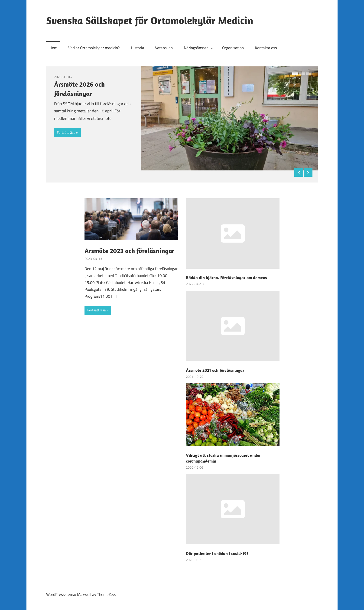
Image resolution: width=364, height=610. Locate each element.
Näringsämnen (198, 48)
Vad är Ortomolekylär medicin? (94, 48)
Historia (138, 48)
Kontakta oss (266, 48)
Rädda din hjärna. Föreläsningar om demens (226, 278)
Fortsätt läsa (66, 132)
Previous (299, 172)
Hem (53, 48)
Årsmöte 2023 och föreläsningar (129, 251)
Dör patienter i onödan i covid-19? (217, 553)
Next (308, 172)
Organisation (233, 48)
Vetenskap (164, 48)
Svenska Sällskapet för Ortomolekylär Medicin (150, 20)
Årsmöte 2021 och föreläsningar (215, 370)
